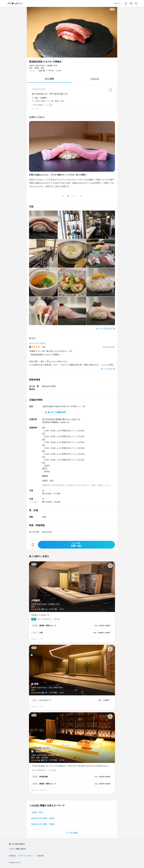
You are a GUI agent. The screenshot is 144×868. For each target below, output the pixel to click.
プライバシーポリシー (26, 856)
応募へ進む (76, 545)
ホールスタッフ (45, 700)
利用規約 (12, 856)
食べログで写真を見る (104, 329)
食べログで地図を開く (57, 412)
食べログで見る (107, 369)
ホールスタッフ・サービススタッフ (50, 94)
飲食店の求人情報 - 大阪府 (43, 824)
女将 (41, 633)
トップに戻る (72, 833)
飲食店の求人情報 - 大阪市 (43, 818)
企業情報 (40, 856)
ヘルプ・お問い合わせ (17, 849)
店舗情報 (95, 79)
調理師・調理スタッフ (48, 626)
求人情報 (49, 79)
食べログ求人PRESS (17, 844)
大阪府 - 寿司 (37, 812)
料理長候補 (44, 777)
